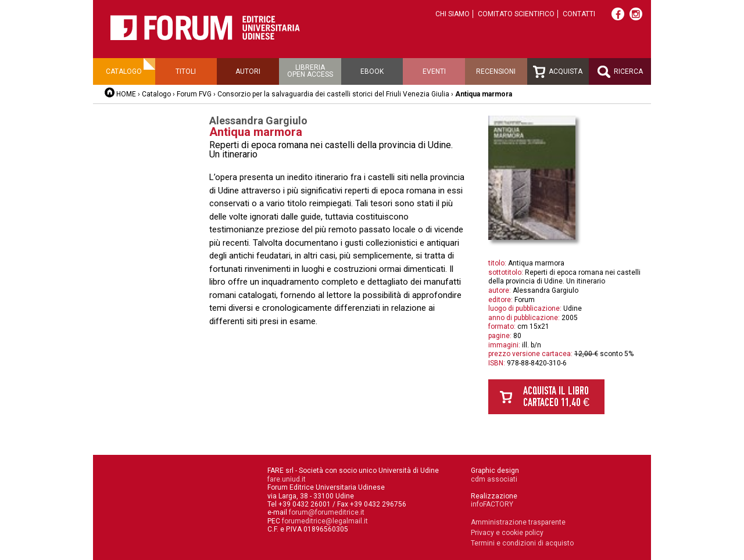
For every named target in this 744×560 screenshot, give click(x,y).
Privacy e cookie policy (507, 533)
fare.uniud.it (287, 479)
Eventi (434, 71)
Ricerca (620, 72)
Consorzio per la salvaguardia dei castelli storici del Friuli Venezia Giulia (334, 94)
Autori (248, 71)
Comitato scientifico (516, 14)
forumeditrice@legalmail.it (325, 521)
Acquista (558, 72)
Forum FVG (194, 94)
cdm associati (494, 479)
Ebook (372, 71)
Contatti (579, 14)
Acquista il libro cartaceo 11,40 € (556, 396)
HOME (126, 94)
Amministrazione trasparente (518, 522)
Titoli (186, 71)
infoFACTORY (492, 504)
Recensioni (496, 71)
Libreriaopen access (310, 71)
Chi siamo (453, 14)
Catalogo (124, 71)
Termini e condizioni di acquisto (522, 543)
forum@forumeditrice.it (327, 512)
